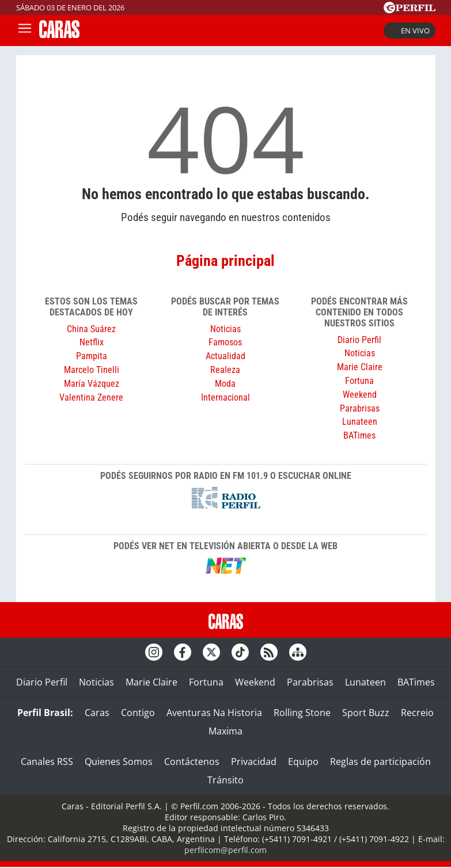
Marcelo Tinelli (92, 370)
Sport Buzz (366, 713)
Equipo (303, 762)
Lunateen (360, 422)
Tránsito (225, 780)
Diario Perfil (359, 340)
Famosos (225, 342)
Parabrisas (360, 408)
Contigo (138, 713)
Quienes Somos (119, 762)
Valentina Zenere (91, 397)
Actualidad (225, 356)
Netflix (92, 342)
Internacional (225, 397)
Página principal (225, 261)
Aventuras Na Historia (214, 713)
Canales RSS (47, 762)
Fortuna (359, 381)
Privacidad (254, 762)
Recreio (417, 713)
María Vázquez (92, 384)
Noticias (225, 329)
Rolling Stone (302, 713)
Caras (97, 713)
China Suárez (91, 329)
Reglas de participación (380, 762)
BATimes (359, 435)
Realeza (225, 370)
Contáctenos (192, 762)
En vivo (410, 31)
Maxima (225, 731)
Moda (225, 384)
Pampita (92, 356)
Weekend (360, 395)
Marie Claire (360, 367)
